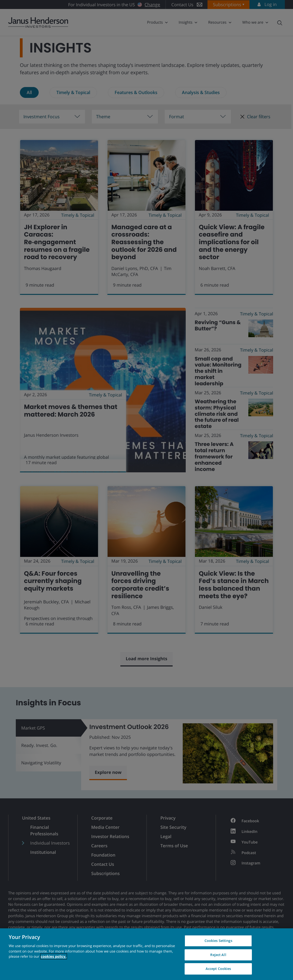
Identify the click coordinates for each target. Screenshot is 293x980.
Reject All (218, 955)
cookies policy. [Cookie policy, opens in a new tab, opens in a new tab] (54, 956)
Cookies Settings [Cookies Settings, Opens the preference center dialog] (218, 941)
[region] (146, 954)
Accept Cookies (218, 969)
